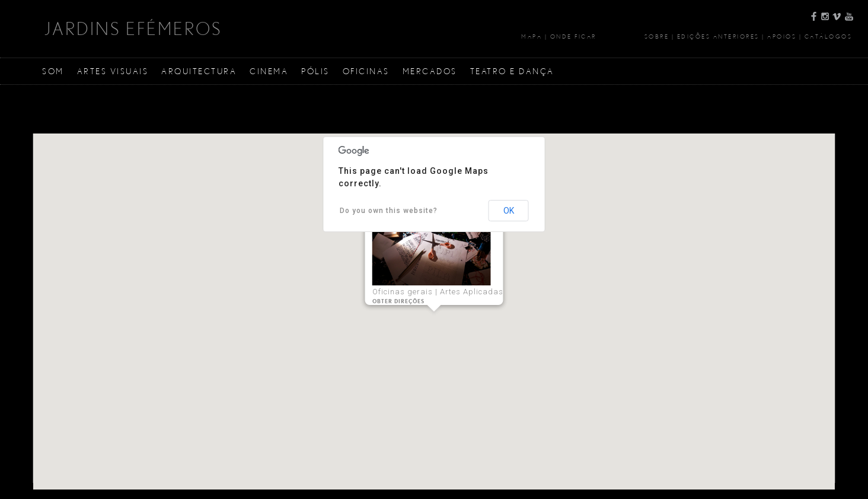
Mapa (532, 36)
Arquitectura (199, 71)
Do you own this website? (389, 211)
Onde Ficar (573, 36)
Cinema (269, 71)
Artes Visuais (113, 71)
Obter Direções (398, 301)
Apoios (782, 36)
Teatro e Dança (512, 71)
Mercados (430, 71)
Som (53, 71)
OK (509, 211)
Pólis (315, 71)
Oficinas (366, 71)
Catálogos (829, 36)
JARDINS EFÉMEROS (133, 28)
